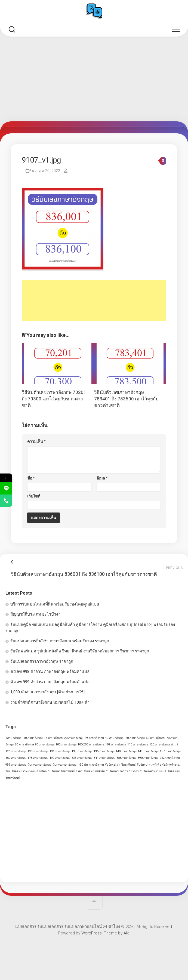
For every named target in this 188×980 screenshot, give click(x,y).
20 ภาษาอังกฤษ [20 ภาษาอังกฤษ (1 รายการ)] (74, 738)
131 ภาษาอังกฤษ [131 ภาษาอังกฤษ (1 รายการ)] (60, 751)
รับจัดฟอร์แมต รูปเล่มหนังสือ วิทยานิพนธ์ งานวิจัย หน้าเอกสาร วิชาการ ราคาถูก (80, 651)
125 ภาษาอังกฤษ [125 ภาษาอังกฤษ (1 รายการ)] (16, 751)
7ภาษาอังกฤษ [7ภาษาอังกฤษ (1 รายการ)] (14, 738)
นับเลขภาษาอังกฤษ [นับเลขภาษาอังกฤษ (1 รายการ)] (39, 765)
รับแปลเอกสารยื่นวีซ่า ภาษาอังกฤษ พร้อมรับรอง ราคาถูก (60, 641)
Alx (126, 933)
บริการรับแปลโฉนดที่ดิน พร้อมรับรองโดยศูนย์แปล (55, 604)
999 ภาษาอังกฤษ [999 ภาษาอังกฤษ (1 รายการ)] (16, 765)
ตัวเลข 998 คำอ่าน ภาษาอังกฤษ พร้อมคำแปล (50, 672)
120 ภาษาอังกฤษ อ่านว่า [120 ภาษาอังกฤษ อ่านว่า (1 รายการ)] (164, 744)
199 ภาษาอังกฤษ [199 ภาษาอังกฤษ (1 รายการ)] (60, 758)
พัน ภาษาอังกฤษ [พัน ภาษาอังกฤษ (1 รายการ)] (94, 765)
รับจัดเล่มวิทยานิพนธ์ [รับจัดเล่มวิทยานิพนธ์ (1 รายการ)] (153, 771)
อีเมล (102, 478)
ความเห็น (36, 441)
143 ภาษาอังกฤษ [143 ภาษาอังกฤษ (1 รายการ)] (148, 751)
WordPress (92, 933)
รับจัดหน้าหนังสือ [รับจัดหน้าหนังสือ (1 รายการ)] (94, 771)
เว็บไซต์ (34, 496)
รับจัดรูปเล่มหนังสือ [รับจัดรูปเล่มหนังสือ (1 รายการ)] (149, 765)
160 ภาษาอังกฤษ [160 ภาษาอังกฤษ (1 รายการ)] (16, 758)
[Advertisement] (94, 80)
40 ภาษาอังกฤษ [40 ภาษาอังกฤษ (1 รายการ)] (115, 738)
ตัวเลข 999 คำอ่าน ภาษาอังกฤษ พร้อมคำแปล (50, 682)
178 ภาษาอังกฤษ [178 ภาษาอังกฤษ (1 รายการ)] (38, 758)
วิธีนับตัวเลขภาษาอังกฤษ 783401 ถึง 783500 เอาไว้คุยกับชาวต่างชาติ (126, 399)
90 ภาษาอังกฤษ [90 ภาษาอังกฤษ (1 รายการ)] (45, 744)
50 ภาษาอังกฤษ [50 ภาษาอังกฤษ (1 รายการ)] (135, 738)
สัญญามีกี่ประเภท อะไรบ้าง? (35, 614)
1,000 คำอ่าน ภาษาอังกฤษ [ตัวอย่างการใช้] (47, 692)
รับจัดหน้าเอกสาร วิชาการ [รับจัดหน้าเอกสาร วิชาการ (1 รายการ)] (122, 771)
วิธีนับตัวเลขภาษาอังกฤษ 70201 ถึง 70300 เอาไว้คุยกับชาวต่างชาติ (54, 399)
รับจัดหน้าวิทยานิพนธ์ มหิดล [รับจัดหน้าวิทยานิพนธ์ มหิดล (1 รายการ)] (29, 771)
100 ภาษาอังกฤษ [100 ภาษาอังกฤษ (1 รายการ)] (66, 744)
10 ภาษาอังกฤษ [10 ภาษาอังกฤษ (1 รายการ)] (33, 738)
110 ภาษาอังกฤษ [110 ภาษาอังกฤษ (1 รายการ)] (138, 744)
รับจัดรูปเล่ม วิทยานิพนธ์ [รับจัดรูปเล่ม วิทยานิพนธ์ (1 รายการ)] (120, 765)
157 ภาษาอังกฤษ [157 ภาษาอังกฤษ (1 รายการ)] (170, 751)
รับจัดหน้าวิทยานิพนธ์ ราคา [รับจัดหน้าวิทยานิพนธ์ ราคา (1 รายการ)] (65, 771)
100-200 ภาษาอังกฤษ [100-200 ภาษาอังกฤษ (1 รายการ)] (91, 744)
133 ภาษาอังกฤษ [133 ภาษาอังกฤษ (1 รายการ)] (82, 751)
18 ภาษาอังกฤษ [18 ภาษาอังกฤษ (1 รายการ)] (53, 738)
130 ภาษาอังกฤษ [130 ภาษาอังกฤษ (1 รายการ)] (38, 751)
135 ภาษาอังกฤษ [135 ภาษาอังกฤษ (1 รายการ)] (104, 751)
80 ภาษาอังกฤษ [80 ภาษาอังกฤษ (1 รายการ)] (24, 744)
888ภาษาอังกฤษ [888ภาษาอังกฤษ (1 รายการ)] (127, 758)
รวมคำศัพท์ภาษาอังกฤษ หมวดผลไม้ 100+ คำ (50, 702)
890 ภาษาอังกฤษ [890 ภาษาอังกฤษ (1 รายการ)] (148, 758)
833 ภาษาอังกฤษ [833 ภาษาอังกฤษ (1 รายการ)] (82, 758)
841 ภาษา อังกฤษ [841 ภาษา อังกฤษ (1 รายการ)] (104, 758)
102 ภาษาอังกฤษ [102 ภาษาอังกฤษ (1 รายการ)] (116, 744)
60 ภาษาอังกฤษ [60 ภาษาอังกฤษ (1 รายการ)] (155, 738)
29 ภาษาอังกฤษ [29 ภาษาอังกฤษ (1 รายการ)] (94, 738)
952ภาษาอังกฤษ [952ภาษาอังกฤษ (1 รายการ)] (170, 758)
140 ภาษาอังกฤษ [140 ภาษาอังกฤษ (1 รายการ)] (126, 751)
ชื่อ (31, 478)
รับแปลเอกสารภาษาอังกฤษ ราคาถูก (42, 661)
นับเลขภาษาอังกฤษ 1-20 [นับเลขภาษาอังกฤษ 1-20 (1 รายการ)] (68, 765)
